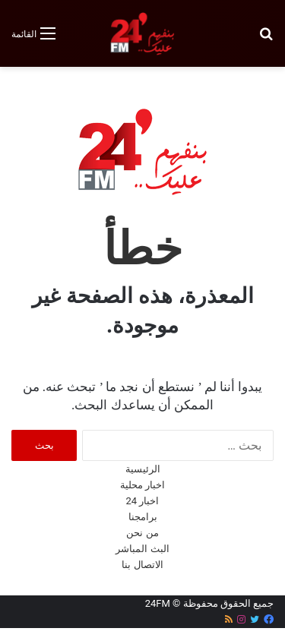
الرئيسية (143, 469)
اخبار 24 (143, 501)
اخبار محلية (142, 485)
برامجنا (143, 517)
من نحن (142, 533)
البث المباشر (142, 549)
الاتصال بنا (142, 565)
